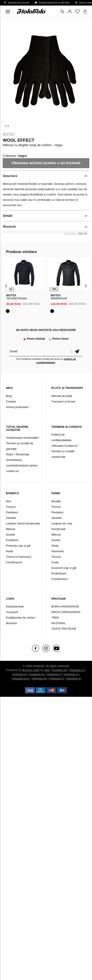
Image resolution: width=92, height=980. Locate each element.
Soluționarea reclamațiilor (22, 438)
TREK (55, 618)
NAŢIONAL (59, 623)
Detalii (8, 216)
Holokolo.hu (37, 674)
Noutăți (56, 501)
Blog (9, 396)
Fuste (55, 562)
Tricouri (11, 507)
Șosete (10, 535)
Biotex (9, 134)
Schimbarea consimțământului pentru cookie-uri (22, 465)
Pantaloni (12, 512)
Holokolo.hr (57, 678)
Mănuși (10, 529)
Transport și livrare (63, 401)
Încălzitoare (59, 573)
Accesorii (12, 612)
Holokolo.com (20, 678)
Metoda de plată (62, 396)
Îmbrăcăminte (15, 607)
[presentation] (6, 286)
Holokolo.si (71, 674)
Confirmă (77, 351)
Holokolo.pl (19, 674)
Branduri (11, 623)
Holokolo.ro (54, 674)
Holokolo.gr (74, 678)
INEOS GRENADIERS (66, 612)
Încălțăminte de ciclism (21, 618)
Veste (9, 551)
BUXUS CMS (31, 670)
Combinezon (14, 562)
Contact (11, 401)
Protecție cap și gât (18, 546)
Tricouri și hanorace (19, 557)
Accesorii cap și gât (64, 568)
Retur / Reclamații (18, 454)
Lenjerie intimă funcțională (23, 523)
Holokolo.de (39, 678)
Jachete (11, 518)
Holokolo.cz (77, 670)
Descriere (10, 176)
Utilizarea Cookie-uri (64, 446)
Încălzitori (12, 540)
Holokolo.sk (60, 670)
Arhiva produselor (17, 407)
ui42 (47, 670)
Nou (8, 501)
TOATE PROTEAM (64, 629)
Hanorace (58, 551)
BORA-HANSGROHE (65, 607)
